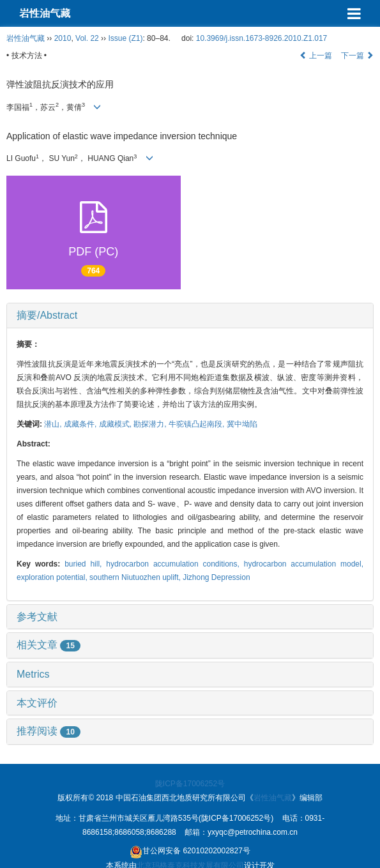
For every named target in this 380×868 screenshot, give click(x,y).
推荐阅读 (49, 731)
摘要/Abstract (47, 315)
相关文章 (49, 645)
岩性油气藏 (45, 13)
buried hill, (85, 564)
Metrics (33, 674)
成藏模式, (117, 424)
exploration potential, (53, 577)
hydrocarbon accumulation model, (304, 564)
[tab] (190, 316)
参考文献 (37, 617)
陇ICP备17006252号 (190, 784)
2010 (63, 38)
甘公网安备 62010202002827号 (190, 852)
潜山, (54, 424)
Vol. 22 (87, 38)
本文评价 (37, 703)
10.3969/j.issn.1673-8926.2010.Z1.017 (262, 38)
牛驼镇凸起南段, (198, 424)
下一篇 (357, 56)
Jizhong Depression (216, 577)
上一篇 (316, 56)
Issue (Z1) (125, 38)
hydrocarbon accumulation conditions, (175, 564)
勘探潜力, (151, 424)
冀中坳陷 (242, 424)
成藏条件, (81, 424)
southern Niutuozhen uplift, (136, 577)
